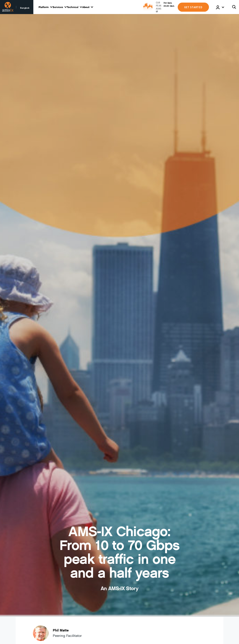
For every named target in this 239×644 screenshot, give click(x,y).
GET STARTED (193, 7)
